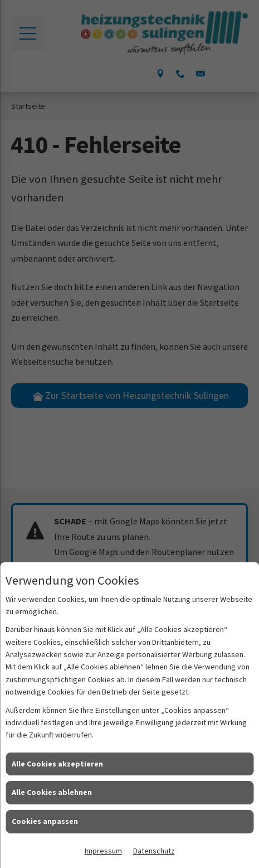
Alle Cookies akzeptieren (57, 764)
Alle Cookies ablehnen (52, 792)
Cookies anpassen (45, 821)
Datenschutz (154, 851)
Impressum (103, 851)
